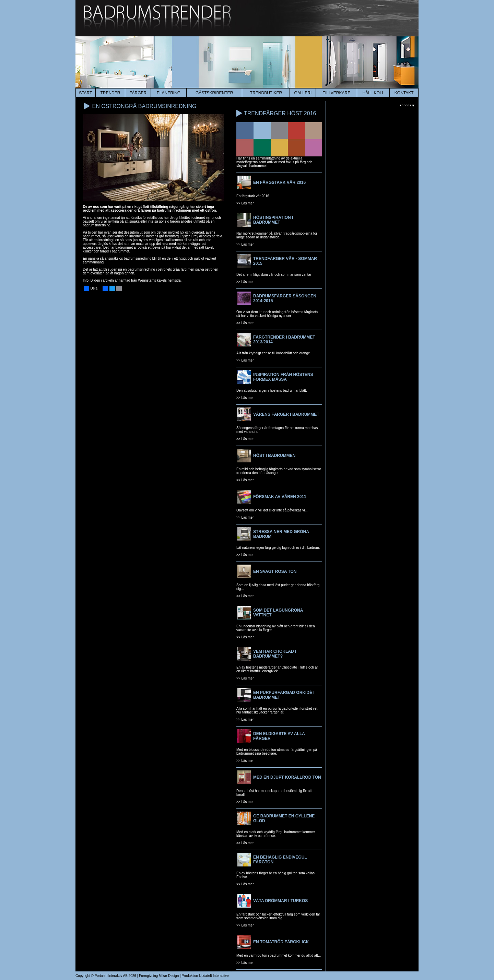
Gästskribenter (214, 93)
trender (110, 93)
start (85, 93)
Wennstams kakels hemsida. (160, 280)
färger (138, 93)
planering (169, 93)
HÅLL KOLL (374, 93)
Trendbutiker (266, 93)
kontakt (404, 93)
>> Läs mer (245, 203)
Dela (91, 288)
